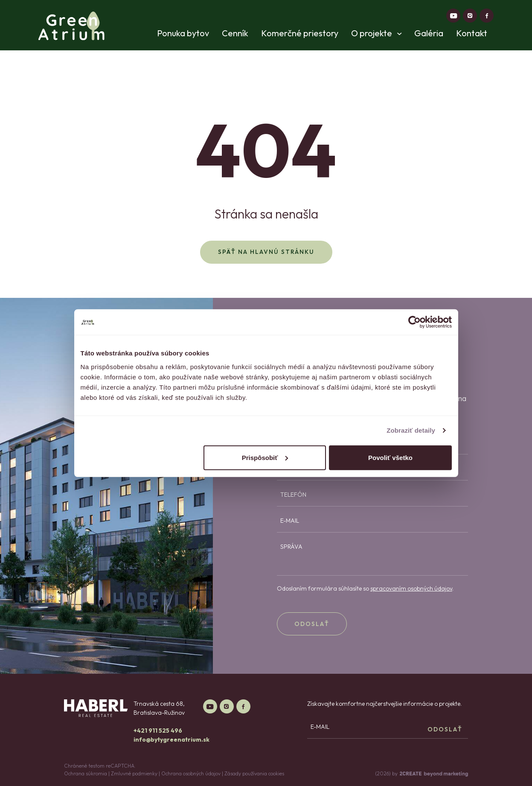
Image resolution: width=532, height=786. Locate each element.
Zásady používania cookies (254, 773)
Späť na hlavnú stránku (266, 252)
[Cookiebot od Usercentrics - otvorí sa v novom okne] (414, 322)
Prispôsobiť (265, 457)
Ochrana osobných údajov (191, 773)
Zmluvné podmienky (134, 773)
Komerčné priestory (300, 33)
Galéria (429, 33)
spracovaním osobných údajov (411, 588)
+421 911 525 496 (158, 731)
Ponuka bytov (183, 33)
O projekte (376, 33)
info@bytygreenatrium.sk (172, 739)
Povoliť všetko (390, 457)
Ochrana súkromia (86, 773)
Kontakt (472, 33)
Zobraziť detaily (411, 430)
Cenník (235, 33)
